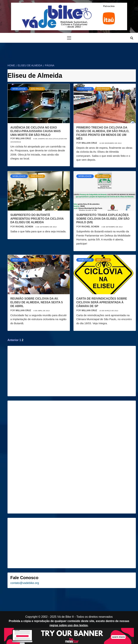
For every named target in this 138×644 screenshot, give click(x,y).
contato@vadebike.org (25, 583)
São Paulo (37, 89)
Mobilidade (19, 89)
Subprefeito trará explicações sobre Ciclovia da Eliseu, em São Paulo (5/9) (103, 219)
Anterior (13, 340)
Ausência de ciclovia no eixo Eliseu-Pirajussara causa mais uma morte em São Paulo (35, 131)
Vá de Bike (64, 617)
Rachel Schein (25, 227)
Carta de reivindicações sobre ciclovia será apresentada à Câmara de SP (102, 302)
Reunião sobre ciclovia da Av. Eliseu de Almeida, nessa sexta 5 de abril (37, 302)
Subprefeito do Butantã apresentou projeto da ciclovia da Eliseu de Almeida (37, 219)
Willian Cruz (24, 139)
